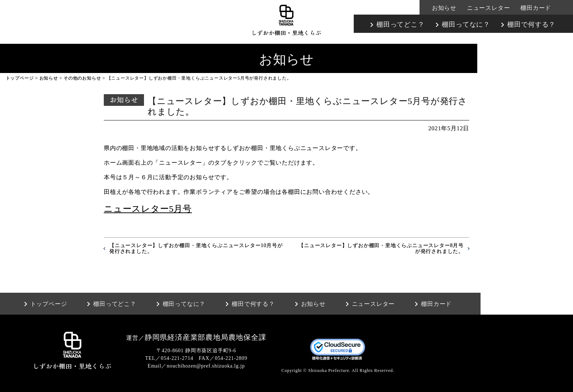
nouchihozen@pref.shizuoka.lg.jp (206, 366)
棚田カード (536, 8)
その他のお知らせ (82, 78)
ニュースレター (489, 8)
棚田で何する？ (531, 24)
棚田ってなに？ (466, 24)
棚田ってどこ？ (401, 24)
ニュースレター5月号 (148, 209)
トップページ (20, 78)
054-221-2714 (177, 358)
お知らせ (444, 8)
